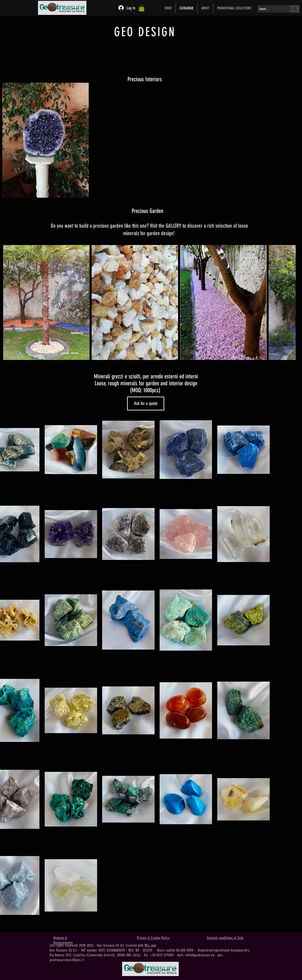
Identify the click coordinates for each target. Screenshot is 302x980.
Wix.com (150, 945)
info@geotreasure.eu (200, 955)
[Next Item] (288, 302)
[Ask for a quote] (146, 404)
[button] (142, 8)
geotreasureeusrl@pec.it (67, 960)
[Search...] (270, 9)
